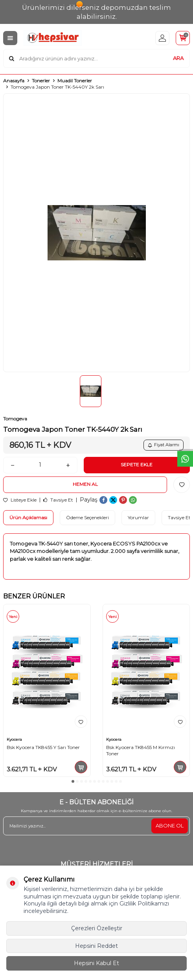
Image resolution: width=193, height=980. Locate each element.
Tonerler (41, 81)
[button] (73, 781)
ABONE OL (170, 825)
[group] (96, 233)
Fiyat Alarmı (164, 445)
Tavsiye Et (58, 500)
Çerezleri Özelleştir (97, 928)
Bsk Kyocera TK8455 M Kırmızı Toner (141, 750)
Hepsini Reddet (96, 946)
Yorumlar (138, 517)
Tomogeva (15, 419)
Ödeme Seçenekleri (87, 517)
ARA (178, 58)
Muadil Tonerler (75, 81)
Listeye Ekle (20, 500)
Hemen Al (85, 484)
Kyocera (14, 739)
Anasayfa (14, 81)
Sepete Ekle (137, 465)
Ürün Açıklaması (28, 517)
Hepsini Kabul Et (96, 963)
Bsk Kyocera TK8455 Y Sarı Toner (43, 747)
